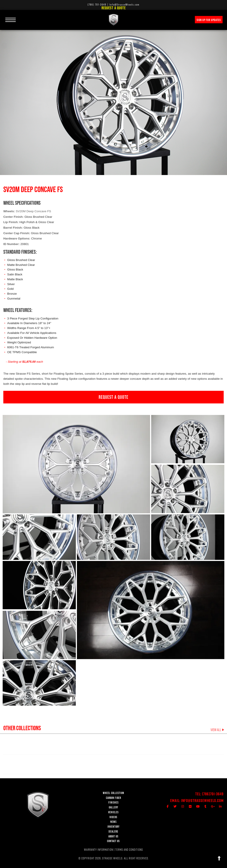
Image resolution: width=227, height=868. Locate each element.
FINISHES (113, 803)
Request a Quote (114, 8)
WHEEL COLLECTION (113, 793)
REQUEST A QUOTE (113, 397)
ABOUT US (113, 836)
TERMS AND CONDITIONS (129, 850)
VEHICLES (113, 812)
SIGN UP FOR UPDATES (209, 20)
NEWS (113, 822)
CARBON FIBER (113, 798)
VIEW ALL (217, 730)
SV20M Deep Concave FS (33, 211)
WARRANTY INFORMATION (99, 850)
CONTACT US (113, 841)
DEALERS (113, 832)
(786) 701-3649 (97, 5)
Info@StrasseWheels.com (202, 801)
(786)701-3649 (213, 794)
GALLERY (113, 807)
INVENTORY (113, 827)
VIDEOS (113, 817)
